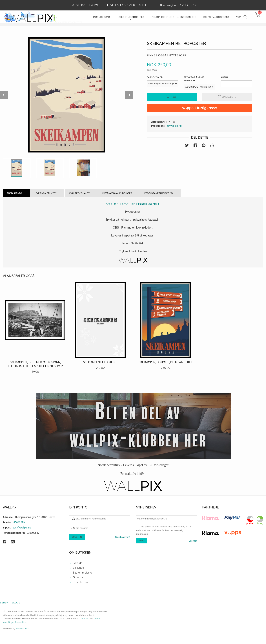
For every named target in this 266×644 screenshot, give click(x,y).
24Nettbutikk (22, 628)
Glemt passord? (123, 537)
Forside (78, 563)
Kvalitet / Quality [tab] (79, 193)
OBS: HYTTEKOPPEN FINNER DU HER (133, 204)
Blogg (16, 603)
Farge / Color (155, 77)
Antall (224, 77)
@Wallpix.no (174, 126)
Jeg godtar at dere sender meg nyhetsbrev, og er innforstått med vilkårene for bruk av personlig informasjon (163, 530)
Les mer (193, 541)
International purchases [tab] (117, 193)
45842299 (19, 522)
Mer (238, 17)
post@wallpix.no (22, 528)
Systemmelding (82, 573)
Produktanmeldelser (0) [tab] (159, 193)
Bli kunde (78, 568)
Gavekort (79, 577)
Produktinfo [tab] (14, 193)
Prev (4, 95)
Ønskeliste (227, 97)
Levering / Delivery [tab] (45, 193)
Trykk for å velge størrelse (194, 79)
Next (129, 95)
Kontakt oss (80, 582)
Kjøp (172, 97)
